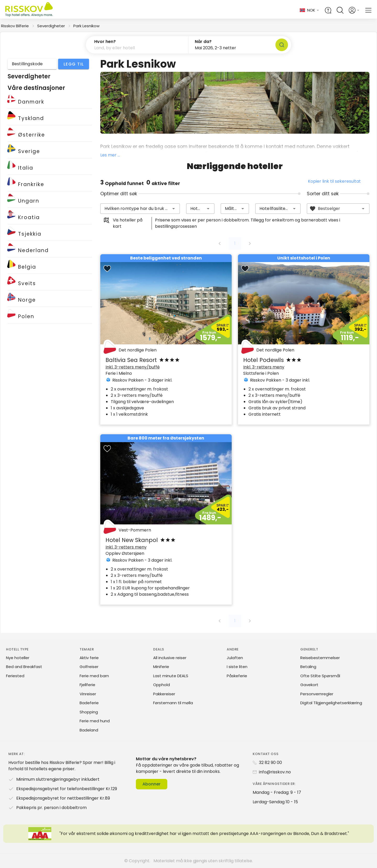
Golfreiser (89, 667)
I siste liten (237, 667)
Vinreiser (88, 694)
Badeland (89, 730)
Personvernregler (317, 694)
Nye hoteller (18, 658)
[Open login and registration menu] (354, 10)
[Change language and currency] (310, 10)
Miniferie (161, 667)
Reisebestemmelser (320, 658)
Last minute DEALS (171, 676)
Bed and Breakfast (24, 667)
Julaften (235, 658)
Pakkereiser (164, 694)
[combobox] (140, 209)
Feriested (15, 676)
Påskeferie (237, 676)
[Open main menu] (368, 10)
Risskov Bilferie (15, 26)
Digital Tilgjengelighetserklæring (331, 703)
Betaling (308, 667)
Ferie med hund (95, 721)
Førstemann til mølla (173, 703)
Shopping (89, 712)
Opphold (162, 685)
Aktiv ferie (89, 658)
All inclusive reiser (170, 658)
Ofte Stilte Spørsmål (320, 676)
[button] (137, 45)
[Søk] (282, 45)
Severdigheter (51, 26)
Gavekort (309, 685)
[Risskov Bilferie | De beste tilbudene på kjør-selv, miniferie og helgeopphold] (29, 10)
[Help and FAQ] (328, 10)
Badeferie (89, 703)
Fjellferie (87, 685)
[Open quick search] (340, 10)
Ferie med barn (94, 676)
